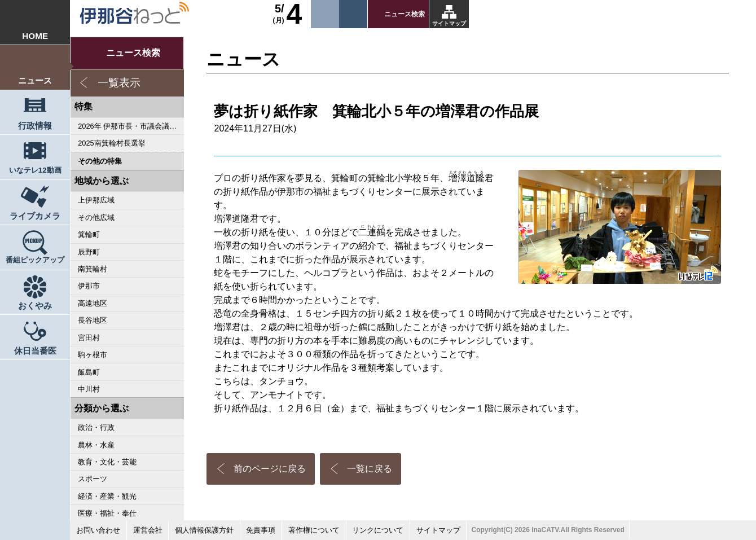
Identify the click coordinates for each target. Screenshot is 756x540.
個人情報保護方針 (204, 530)
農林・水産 (96, 445)
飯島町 (89, 372)
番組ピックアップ (35, 260)
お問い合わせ (98, 530)
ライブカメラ (35, 216)
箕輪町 (89, 234)
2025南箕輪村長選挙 (111, 143)
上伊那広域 (96, 200)
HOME (35, 36)
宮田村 (89, 338)
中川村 (89, 389)
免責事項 (261, 530)
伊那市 (89, 286)
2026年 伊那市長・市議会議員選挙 (131, 126)
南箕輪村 (93, 269)
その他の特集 (100, 161)
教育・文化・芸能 (107, 462)
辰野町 (89, 252)
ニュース (35, 80)
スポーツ (93, 479)
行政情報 (35, 126)
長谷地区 (93, 320)
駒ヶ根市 (93, 355)
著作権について (314, 530)
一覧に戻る (370, 469)
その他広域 (96, 218)
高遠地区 (93, 303)
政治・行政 (96, 427)
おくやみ (35, 306)
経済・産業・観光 (107, 496)
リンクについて (378, 530)
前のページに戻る (270, 469)
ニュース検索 (405, 14)
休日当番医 (35, 351)
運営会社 (148, 530)
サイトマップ (449, 23)
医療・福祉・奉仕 (107, 513)
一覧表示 (119, 83)
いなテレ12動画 (35, 170)
